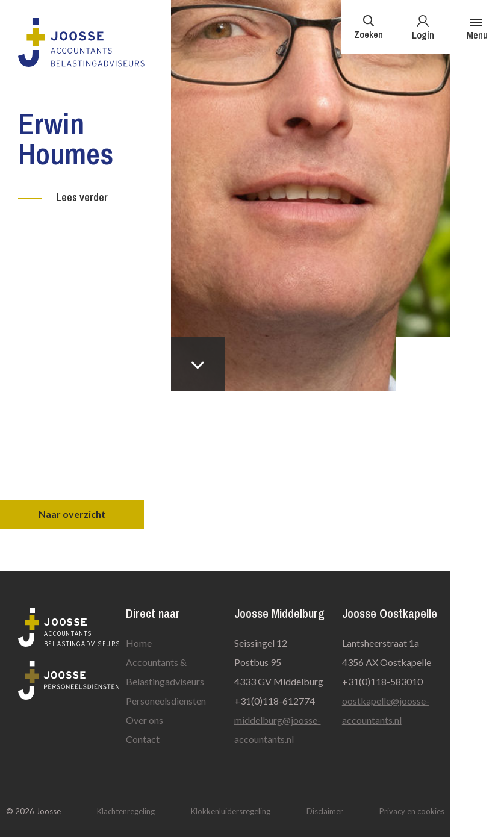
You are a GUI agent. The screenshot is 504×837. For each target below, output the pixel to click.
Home (139, 643)
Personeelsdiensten (166, 701)
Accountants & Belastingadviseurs (165, 672)
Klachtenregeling (126, 811)
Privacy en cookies (412, 811)
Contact (143, 739)
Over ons (145, 720)
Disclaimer (325, 811)
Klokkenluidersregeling (231, 811)
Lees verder (82, 197)
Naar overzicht (72, 514)
